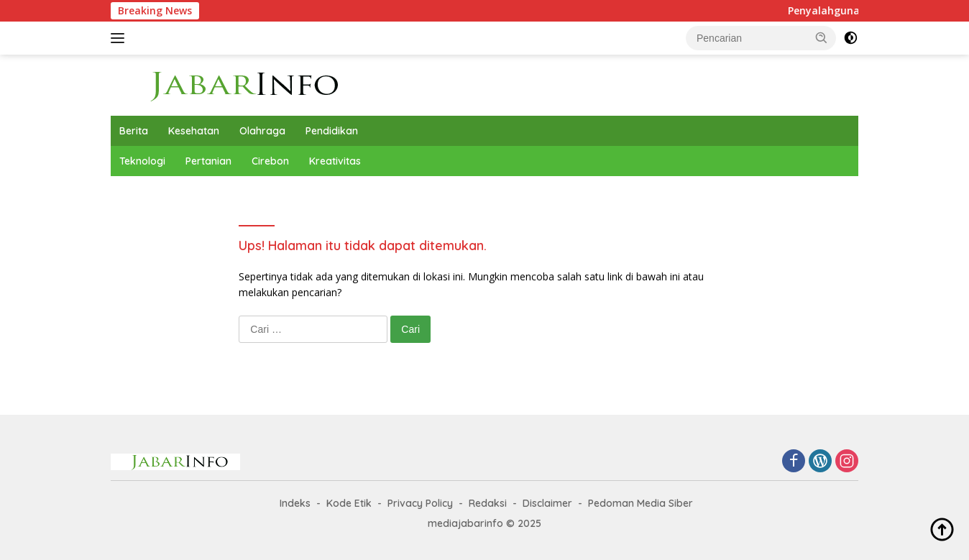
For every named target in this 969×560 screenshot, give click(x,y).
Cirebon (270, 161)
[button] (822, 37)
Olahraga (262, 131)
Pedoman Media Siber (640, 503)
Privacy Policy (420, 503)
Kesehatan (194, 131)
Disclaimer (547, 503)
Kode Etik (349, 503)
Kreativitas (335, 161)
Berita (134, 131)
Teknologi (142, 161)
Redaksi (488, 503)
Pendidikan (332, 131)
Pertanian (208, 161)
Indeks (295, 503)
